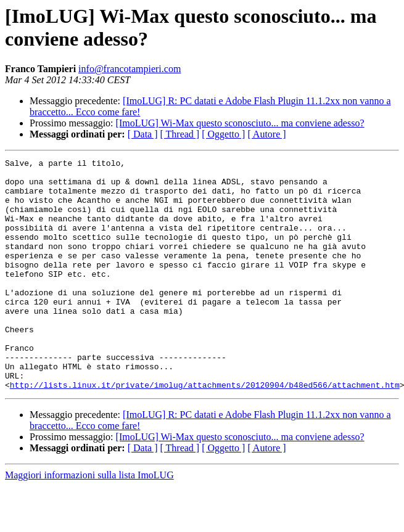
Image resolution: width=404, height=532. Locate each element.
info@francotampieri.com (130, 69)
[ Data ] (143, 134)
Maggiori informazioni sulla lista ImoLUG (89, 521)
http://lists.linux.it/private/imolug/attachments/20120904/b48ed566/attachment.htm (205, 431)
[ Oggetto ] (223, 134)
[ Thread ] (180, 134)
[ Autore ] (266, 134)
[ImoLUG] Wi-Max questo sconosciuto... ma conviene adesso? (240, 123)
